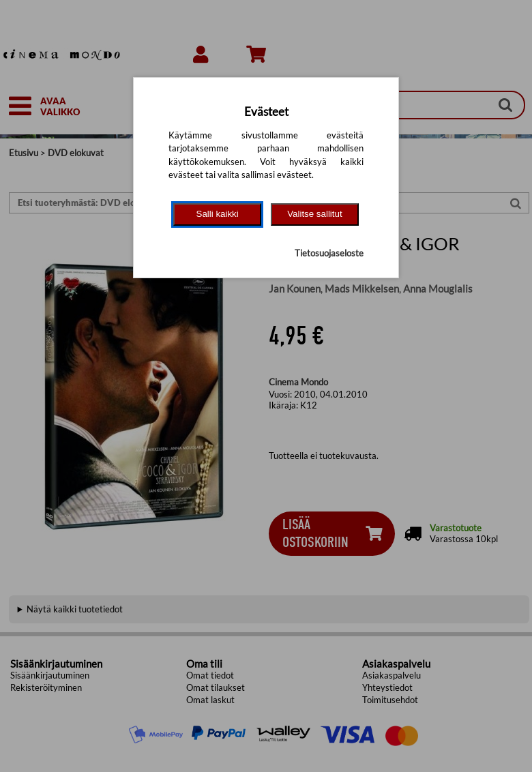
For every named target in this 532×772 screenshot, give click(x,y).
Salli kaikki (218, 214)
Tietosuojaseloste (329, 253)
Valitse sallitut (315, 214)
